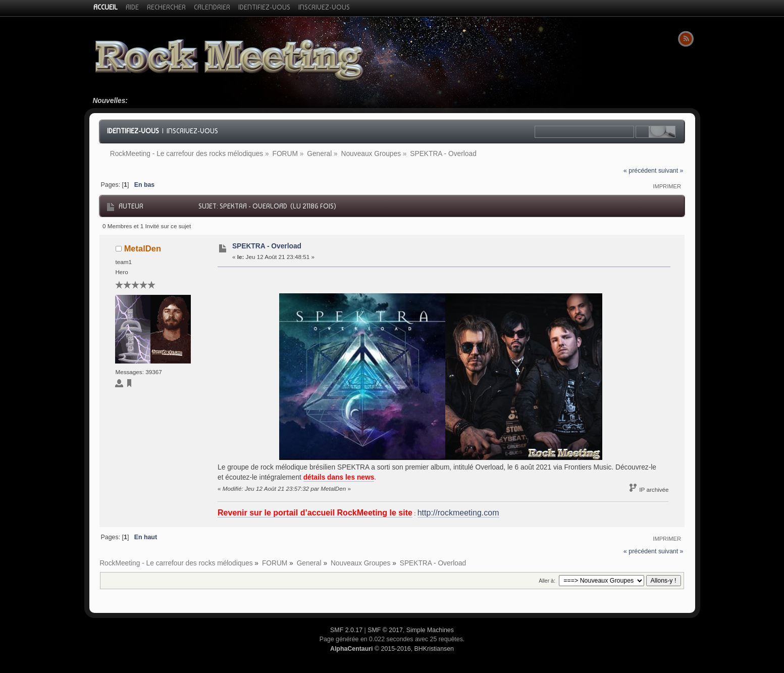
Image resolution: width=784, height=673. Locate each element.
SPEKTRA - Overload (267, 246)
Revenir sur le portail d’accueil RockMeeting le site (315, 513)
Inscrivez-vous (192, 131)
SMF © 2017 (385, 630)
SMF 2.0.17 (346, 630)
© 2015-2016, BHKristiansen (392, 649)
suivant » (671, 171)
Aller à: (547, 581)
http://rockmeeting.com (458, 513)
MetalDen (143, 248)
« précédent (640, 171)
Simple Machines (430, 630)
